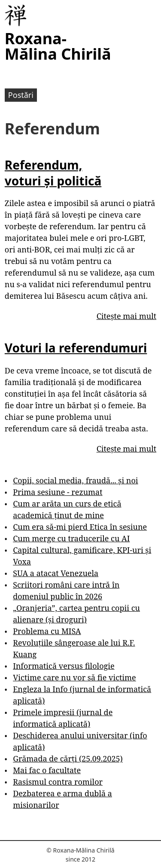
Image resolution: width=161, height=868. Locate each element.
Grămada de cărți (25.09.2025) (68, 759)
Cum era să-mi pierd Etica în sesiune (80, 527)
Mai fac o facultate (47, 770)
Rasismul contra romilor (58, 782)
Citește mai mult (126, 316)
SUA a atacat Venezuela (56, 573)
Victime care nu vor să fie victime (74, 677)
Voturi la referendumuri (76, 348)
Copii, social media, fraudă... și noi (75, 480)
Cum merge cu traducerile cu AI (71, 538)
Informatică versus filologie (64, 666)
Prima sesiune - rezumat (58, 492)
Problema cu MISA (47, 631)
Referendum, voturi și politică (53, 173)
